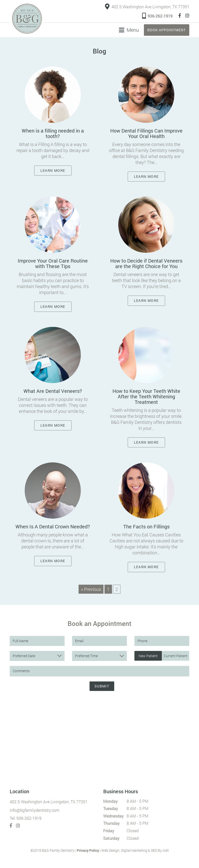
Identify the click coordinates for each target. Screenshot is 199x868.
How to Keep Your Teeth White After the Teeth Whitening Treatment (146, 396)
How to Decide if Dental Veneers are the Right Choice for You (146, 263)
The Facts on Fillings (146, 527)
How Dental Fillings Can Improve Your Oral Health (146, 133)
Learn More (53, 170)
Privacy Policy (88, 850)
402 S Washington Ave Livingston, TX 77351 (147, 7)
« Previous (91, 589)
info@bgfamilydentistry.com (35, 810)
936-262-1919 (157, 16)
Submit (102, 686)
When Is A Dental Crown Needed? (53, 527)
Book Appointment (167, 30)
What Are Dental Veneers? (53, 391)
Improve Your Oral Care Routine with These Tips (53, 263)
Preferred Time (86, 656)
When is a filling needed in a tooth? (53, 133)
